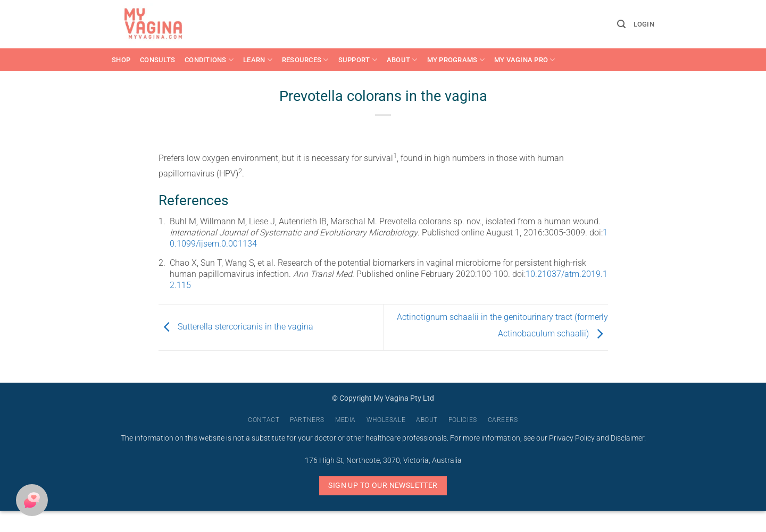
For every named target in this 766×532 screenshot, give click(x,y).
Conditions (209, 60)
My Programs (456, 60)
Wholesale (386, 420)
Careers (503, 420)
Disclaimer (627, 438)
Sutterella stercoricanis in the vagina (236, 327)
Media (345, 420)
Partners (307, 420)
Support (358, 60)
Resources (305, 60)
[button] (621, 24)
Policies (463, 420)
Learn (258, 60)
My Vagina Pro (525, 60)
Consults (157, 60)
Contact (264, 420)
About (402, 60)
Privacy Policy (572, 438)
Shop (121, 60)
